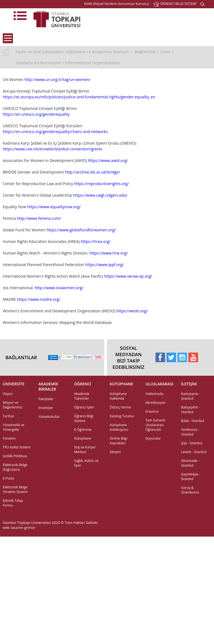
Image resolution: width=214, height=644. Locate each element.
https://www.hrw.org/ (109, 253)
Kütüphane (83, 438)
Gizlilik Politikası (15, 456)
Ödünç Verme (120, 407)
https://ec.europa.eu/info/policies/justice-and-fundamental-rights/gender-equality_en (79, 97)
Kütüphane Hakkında (118, 396)
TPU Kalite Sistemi (17, 447)
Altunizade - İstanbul (190, 463)
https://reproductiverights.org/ (101, 184)
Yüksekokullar (49, 417)
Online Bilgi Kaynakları (118, 441)
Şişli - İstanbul (192, 443)
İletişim (115, 452)
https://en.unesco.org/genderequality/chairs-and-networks (55, 132)
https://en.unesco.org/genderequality (36, 114)
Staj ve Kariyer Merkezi (85, 450)
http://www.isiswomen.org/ (59, 288)
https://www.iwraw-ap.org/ (128, 276)
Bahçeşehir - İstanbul (190, 410)
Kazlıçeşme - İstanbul (190, 396)
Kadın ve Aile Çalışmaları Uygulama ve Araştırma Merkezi (72, 52)
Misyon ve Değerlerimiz (13, 405)
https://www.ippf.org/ (105, 265)
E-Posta (9, 478)
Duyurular (153, 438)
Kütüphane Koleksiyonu (119, 427)
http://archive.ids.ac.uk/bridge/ (93, 172)
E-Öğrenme (83, 430)
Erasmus (152, 411)
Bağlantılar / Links (153, 52)
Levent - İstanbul (194, 452)
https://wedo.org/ (132, 311)
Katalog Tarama (122, 416)
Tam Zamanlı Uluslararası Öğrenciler (155, 425)
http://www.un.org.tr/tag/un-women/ (57, 79)
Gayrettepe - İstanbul (190, 477)
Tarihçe (8, 416)
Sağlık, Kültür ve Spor (86, 463)
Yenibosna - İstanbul (190, 432)
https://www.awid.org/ (108, 160)
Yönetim (9, 438)
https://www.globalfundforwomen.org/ (81, 230)
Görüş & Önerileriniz (190, 490)
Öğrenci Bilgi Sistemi (84, 418)
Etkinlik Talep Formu (13, 503)
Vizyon (8, 394)
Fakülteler (46, 399)
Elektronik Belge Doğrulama (15, 467)
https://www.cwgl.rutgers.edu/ (100, 195)
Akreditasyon (156, 403)
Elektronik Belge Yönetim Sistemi (15, 489)
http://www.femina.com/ (39, 218)
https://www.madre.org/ (39, 299)
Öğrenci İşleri (84, 407)
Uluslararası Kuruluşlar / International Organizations (68, 63)
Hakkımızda (154, 394)
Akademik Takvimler (82, 396)
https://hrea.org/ (95, 241)
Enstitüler (46, 408)
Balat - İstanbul (193, 421)
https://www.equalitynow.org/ (54, 207)
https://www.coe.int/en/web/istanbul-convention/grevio (53, 149)
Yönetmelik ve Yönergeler (13, 427)
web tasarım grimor (19, 527)
